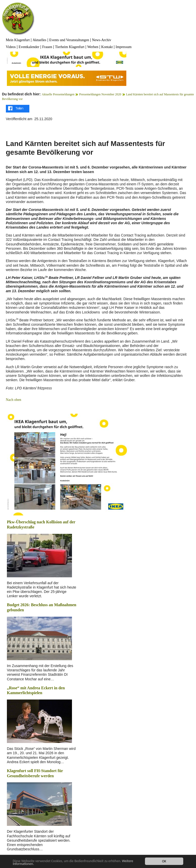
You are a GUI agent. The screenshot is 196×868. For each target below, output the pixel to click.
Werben (93, 47)
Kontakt (107, 47)
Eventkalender (29, 47)
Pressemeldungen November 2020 (100, 94)
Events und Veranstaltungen (69, 40)
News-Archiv (101, 40)
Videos (11, 47)
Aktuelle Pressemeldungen (58, 94)
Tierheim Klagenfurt (70, 47)
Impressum (124, 47)
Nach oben (14, 400)
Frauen (47, 47)
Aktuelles (40, 40)
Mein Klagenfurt (18, 40)
